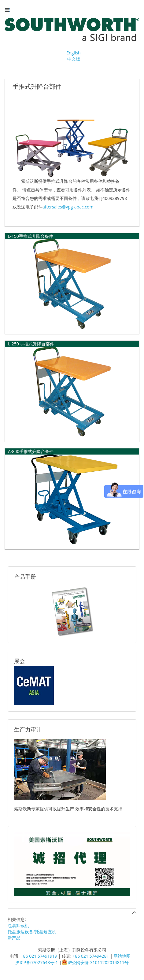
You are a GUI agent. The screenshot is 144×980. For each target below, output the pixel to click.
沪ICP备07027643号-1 (37, 962)
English (73, 53)
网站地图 (122, 956)
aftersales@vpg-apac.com (68, 207)
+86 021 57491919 (39, 956)
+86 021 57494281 (91, 956)
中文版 (74, 59)
